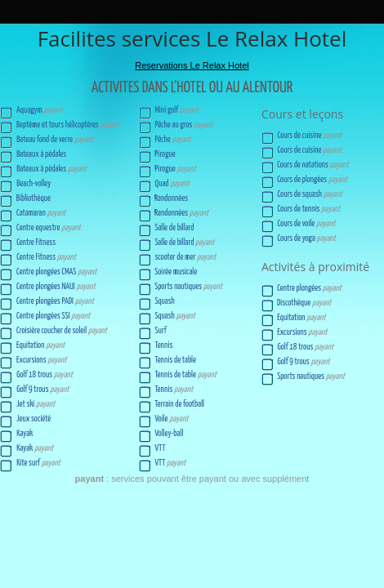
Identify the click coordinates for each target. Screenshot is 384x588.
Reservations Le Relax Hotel (192, 65)
